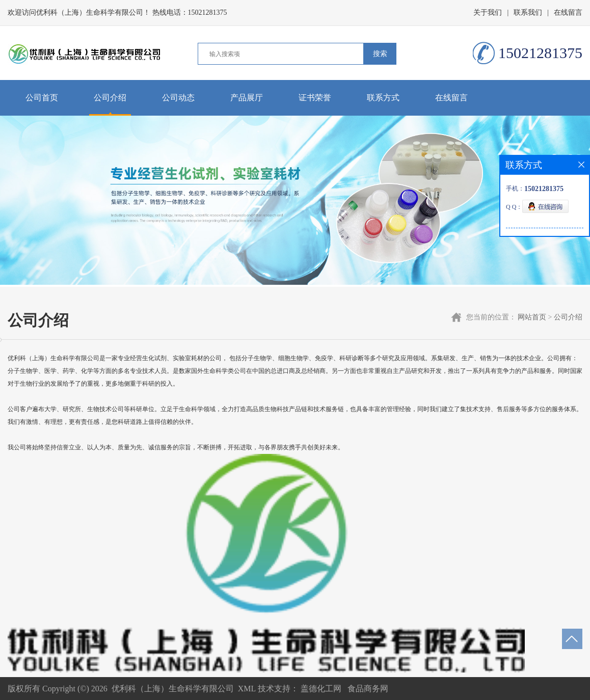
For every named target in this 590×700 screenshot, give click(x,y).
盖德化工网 (321, 689)
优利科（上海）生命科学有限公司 (173, 689)
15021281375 (208, 12)
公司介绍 (110, 98)
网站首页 (532, 317)
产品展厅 (247, 98)
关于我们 (488, 12)
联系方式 (383, 98)
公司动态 (178, 98)
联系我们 (528, 12)
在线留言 (568, 12)
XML (247, 689)
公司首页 (42, 98)
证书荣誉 (315, 98)
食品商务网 (368, 689)
